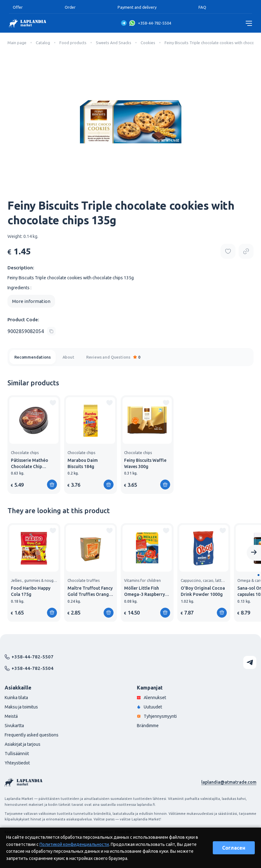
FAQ (202, 7)
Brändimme (148, 726)
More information (31, 301)
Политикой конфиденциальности (74, 844)
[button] (259, 575)
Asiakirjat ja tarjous (23, 744)
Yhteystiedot (17, 763)
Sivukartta (14, 726)
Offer (18, 7)
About (68, 357)
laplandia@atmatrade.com (229, 782)
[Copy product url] (246, 251)
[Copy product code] (32, 331)
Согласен (234, 848)
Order (70, 7)
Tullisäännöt (17, 754)
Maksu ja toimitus (21, 707)
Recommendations (33, 357)
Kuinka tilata (16, 698)
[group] (34, 445)
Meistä (11, 716)
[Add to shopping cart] (52, 485)
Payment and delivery (137, 7)
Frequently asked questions (32, 735)
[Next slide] (254, 553)
